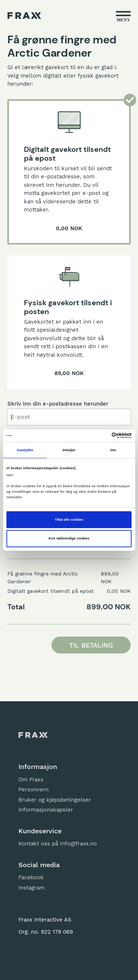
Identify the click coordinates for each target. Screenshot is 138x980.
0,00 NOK (119, 591)
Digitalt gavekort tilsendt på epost (51, 591)
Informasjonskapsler (46, 810)
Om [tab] (113, 450)
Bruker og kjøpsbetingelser (55, 800)
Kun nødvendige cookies (69, 539)
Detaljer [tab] (69, 450)
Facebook (31, 877)
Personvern (33, 790)
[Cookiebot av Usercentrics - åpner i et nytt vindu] (100, 435)
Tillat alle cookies (69, 520)
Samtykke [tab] (25, 450)
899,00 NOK (110, 578)
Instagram (31, 888)
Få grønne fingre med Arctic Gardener (43, 578)
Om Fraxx (31, 780)
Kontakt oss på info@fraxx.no (58, 844)
